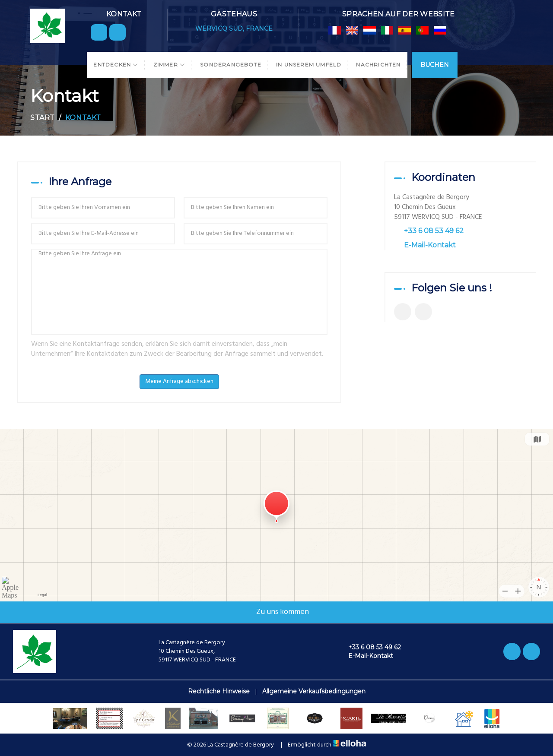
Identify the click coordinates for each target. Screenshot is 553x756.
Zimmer (170, 65)
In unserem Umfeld (309, 65)
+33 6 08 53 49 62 (370, 647)
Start (43, 118)
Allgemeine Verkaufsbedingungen (314, 691)
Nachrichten (378, 65)
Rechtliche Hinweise (219, 691)
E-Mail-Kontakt (430, 245)
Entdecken (116, 65)
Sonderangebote (231, 65)
